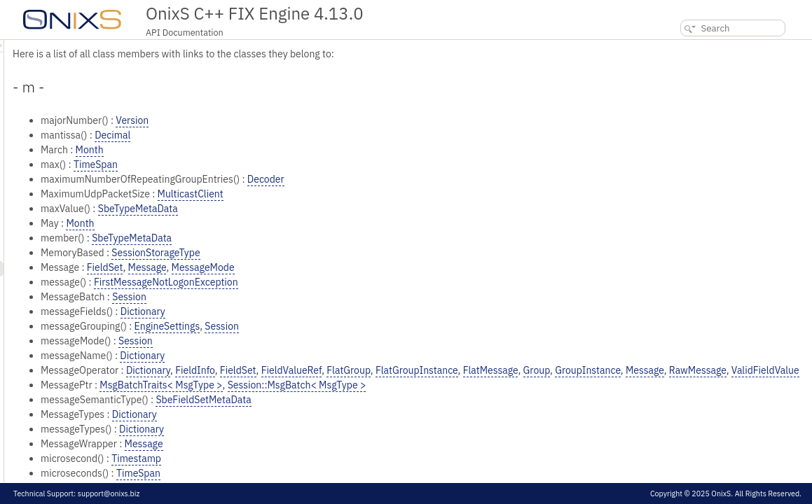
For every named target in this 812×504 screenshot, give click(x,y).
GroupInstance (763, 370)
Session (304, 297)
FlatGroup (523, 370)
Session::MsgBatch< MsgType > (472, 400)
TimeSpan (271, 164)
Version (307, 120)
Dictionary (318, 311)
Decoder (441, 179)
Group (712, 370)
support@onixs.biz (109, 493)
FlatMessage (666, 370)
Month (265, 150)
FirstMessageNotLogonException (341, 282)
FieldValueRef (467, 370)
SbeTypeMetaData (313, 209)
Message (323, 267)
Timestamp (311, 473)
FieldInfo (370, 370)
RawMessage (288, 385)
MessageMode (378, 267)
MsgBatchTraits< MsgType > (336, 400)
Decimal (288, 135)
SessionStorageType (331, 253)
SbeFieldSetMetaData (378, 414)
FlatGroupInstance (592, 370)
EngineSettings (343, 326)
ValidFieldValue (356, 385)
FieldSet (280, 267)
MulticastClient (366, 194)
